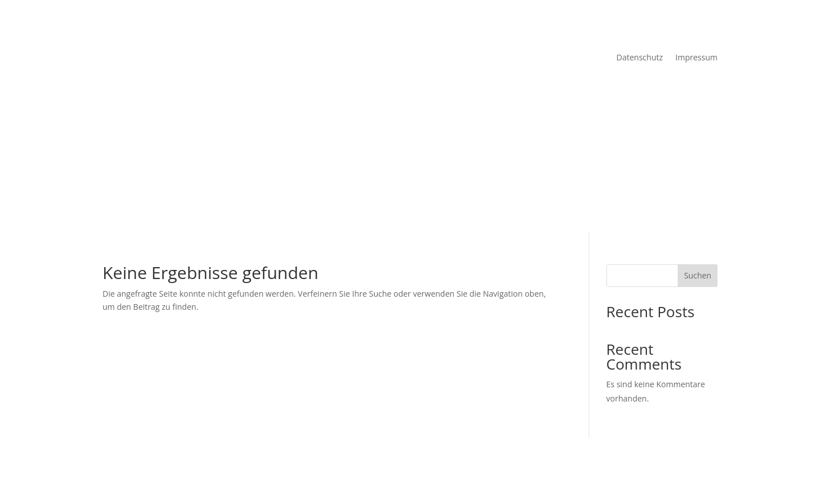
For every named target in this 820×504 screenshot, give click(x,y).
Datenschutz (640, 58)
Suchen (698, 275)
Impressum (696, 58)
